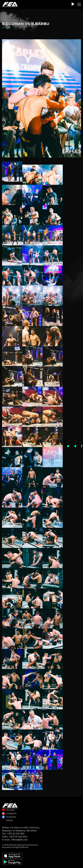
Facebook (11, 817)
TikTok (9, 820)
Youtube (10, 810)
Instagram (11, 813)
